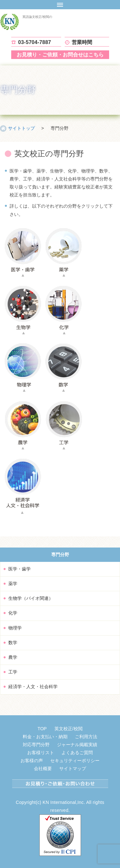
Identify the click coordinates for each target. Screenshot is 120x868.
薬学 (13, 584)
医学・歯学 (20, 569)
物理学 (15, 628)
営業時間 (82, 42)
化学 (13, 613)
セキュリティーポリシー (75, 761)
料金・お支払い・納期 (45, 737)
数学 (13, 643)
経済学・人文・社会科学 (33, 687)
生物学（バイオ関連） (31, 598)
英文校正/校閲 (68, 729)
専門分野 (60, 555)
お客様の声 (32, 761)
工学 (13, 672)
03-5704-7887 (35, 42)
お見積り (60, 55)
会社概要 (43, 769)
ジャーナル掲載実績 (77, 745)
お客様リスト (41, 753)
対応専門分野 (36, 745)
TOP (42, 729)
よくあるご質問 (77, 753)
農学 (13, 657)
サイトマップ (73, 769)
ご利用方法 (86, 737)
